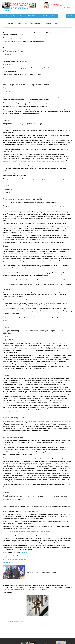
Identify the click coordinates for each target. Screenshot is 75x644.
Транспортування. (33, 16)
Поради (45, 16)
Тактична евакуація (9, 562)
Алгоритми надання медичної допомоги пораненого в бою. (30, 23)
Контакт (70, 16)
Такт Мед (24, 553)
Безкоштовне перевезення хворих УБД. (14, 559)
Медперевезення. (19, 622)
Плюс (62, 16)
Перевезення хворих (8, 16)
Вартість (21, 16)
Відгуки (54, 16)
